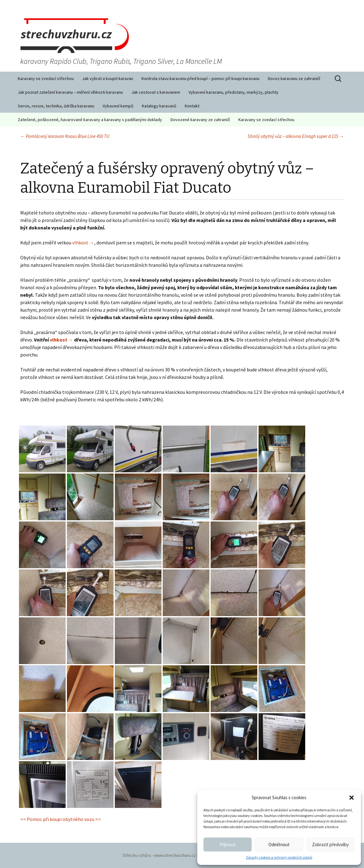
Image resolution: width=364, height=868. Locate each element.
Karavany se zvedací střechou (46, 78)
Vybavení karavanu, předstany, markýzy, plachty (233, 92)
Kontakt (192, 106)
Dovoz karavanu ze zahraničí (294, 78)
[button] (352, 798)
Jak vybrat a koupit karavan (108, 78)
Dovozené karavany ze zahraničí (200, 120)
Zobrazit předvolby (330, 844)
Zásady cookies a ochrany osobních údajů (279, 857)
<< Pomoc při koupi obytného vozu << (61, 819)
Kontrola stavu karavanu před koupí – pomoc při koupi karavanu (201, 78)
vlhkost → (83, 243)
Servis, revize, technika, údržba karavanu (56, 106)
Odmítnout (279, 844)
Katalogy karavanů (159, 106)
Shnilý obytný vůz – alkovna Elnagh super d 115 (296, 136)
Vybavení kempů (118, 106)
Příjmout (228, 844)
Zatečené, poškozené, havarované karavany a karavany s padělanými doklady (90, 120)
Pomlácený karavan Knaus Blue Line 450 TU (65, 136)
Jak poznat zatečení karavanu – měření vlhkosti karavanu (70, 92)
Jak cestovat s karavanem (156, 92)
